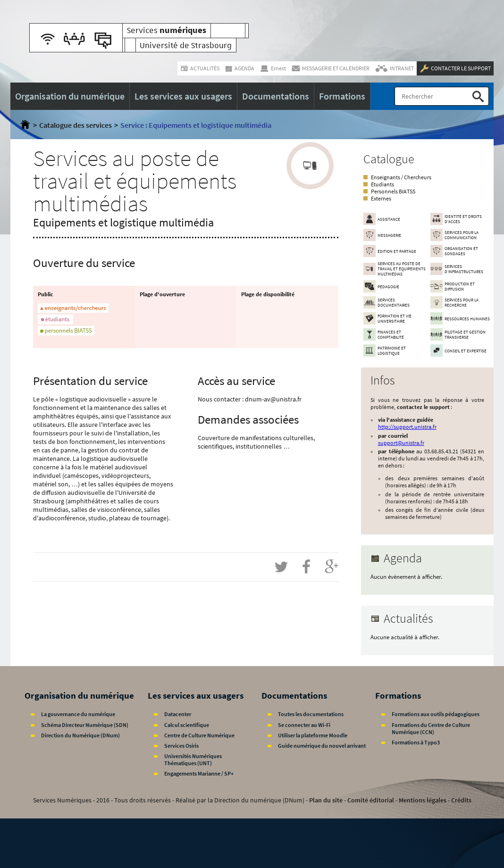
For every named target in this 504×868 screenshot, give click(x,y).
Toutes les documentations (311, 714)
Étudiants (382, 184)
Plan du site (326, 800)
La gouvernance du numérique (78, 714)
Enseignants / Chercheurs (401, 177)
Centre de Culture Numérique (199, 735)
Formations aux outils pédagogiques (436, 714)
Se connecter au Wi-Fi (304, 725)
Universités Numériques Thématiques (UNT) (193, 759)
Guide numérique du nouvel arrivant (322, 746)
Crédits (461, 800)
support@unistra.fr (401, 443)
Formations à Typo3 (416, 742)
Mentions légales (423, 800)
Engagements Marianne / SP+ (199, 773)
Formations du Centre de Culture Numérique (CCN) (431, 728)
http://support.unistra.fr (407, 427)
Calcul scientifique (187, 725)
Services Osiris (181, 746)
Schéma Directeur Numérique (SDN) (85, 725)
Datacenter (178, 714)
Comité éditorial (371, 800)
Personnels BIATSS (393, 191)
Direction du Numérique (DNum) (80, 735)
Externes (381, 198)
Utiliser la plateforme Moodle (313, 735)
